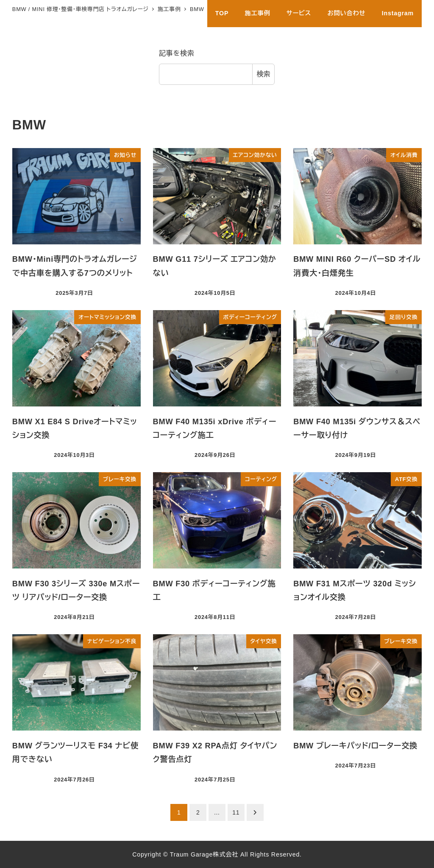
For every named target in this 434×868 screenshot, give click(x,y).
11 (236, 812)
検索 (264, 74)
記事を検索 (177, 53)
